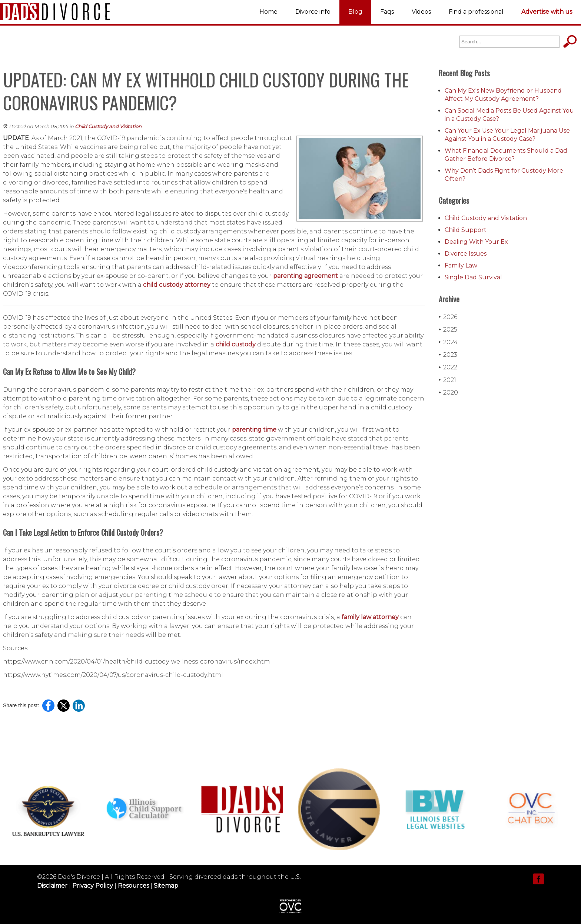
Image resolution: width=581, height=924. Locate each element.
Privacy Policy (93, 886)
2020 (448, 393)
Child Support (466, 230)
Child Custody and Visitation (108, 126)
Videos (421, 12)
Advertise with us (547, 12)
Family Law (461, 265)
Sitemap (166, 886)
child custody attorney (177, 285)
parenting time (254, 430)
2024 (448, 342)
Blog (355, 12)
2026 (448, 317)
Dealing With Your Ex (476, 242)
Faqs (387, 12)
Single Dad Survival (473, 277)
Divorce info (313, 12)
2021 (447, 380)
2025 (448, 330)
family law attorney (370, 617)
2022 (448, 367)
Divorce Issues (466, 254)
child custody (236, 344)
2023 (448, 355)
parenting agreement (306, 276)
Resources (133, 886)
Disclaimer (52, 886)
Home (268, 12)
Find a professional (476, 12)
